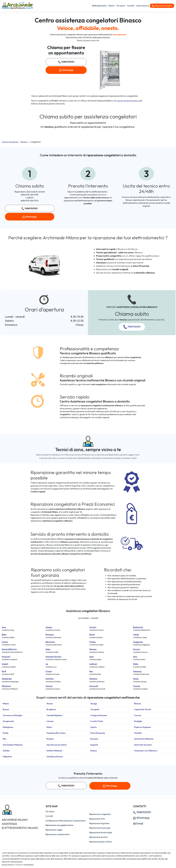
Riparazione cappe (54, 830)
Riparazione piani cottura (101, 842)
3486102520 (66, 62)
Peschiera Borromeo (56, 733)
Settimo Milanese (54, 751)
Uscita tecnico (142, 6)
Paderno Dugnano (143, 727)
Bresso (6, 709)
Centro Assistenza (10, 142)
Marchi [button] (111, 6)
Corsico (138, 715)
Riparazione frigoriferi (99, 823)
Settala (6, 751)
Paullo (6, 733)
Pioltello (138, 733)
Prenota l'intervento (162, 6)
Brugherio (51, 709)
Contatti (131, 6)
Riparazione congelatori (100, 814)
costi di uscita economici (128, 101)
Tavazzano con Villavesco (146, 751)
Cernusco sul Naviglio (13, 715)
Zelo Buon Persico (55, 757)
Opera (93, 727)
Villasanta (7, 757)
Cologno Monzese (99, 715)
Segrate (94, 745)
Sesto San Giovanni (143, 745)
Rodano (50, 739)
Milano (6, 704)
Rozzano (94, 739)
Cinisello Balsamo (54, 715)
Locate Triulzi (97, 721)
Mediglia (138, 721)
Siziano (94, 751)
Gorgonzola (8, 721)
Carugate (95, 709)
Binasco (24, 142)
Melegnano (8, 727)
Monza (50, 704)
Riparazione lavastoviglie (101, 832)
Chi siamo (121, 6)
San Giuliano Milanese (13, 745)
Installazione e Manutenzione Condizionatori (66, 821)
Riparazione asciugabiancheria (59, 825)
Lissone (50, 721)
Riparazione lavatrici (99, 837)
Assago (94, 704)
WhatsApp (66, 70)
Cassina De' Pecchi (143, 709)
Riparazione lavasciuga (100, 828)
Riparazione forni (97, 819)
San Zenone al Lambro (57, 745)
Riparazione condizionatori (58, 834)
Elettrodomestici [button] (99, 6)
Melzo (49, 727)
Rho (5, 739)
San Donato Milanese (144, 739)
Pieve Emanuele (98, 733)
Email (138, 823)
